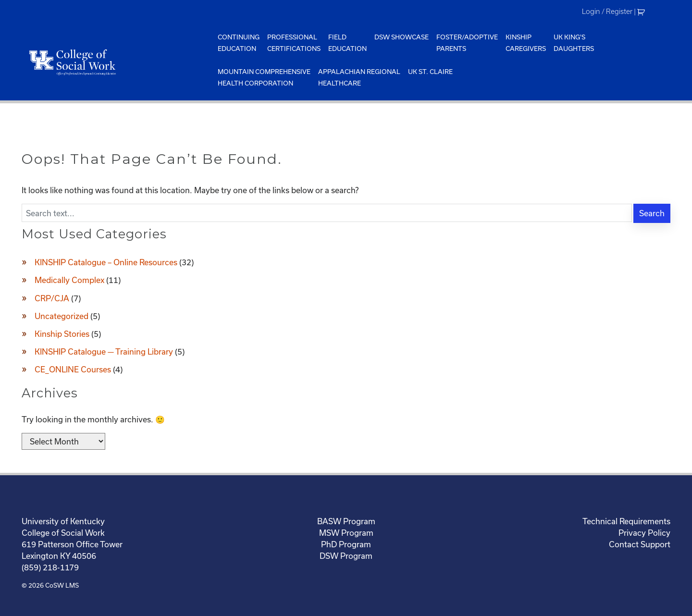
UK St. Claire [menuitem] (430, 72)
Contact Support (640, 544)
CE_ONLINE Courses (73, 369)
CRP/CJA (52, 298)
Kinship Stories (62, 334)
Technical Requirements (626, 521)
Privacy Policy (644, 533)
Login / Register (607, 12)
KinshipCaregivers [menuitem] (526, 43)
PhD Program (346, 544)
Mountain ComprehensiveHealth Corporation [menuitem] (264, 77)
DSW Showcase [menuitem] (402, 37)
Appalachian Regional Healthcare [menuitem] (359, 77)
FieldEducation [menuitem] (347, 43)
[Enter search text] (327, 213)
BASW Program (346, 521)
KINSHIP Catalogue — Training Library (104, 351)
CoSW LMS (62, 585)
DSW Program (346, 556)
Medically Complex (69, 280)
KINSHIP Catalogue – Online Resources (106, 262)
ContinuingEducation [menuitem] (239, 43)
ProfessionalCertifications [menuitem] (294, 43)
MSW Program (346, 533)
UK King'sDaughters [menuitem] (574, 43)
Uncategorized (62, 316)
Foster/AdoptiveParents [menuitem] (467, 43)
